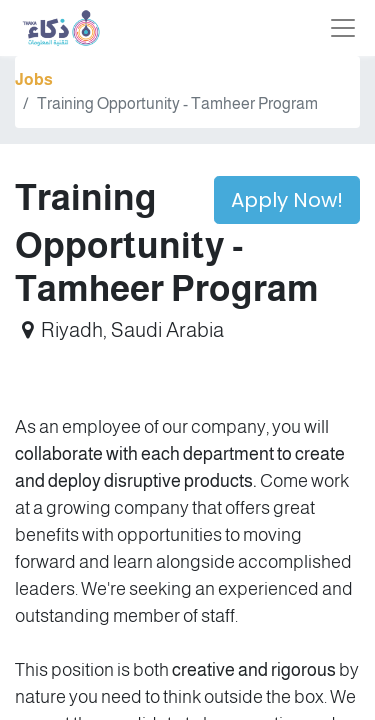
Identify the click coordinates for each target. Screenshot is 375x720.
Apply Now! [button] (287, 200)
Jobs (34, 79)
